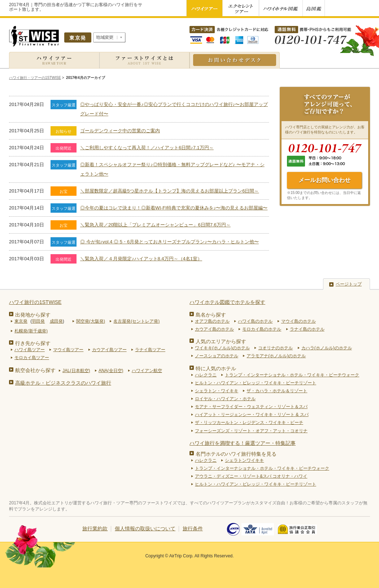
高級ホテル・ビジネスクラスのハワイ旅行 (63, 383)
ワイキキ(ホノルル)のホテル (222, 348)
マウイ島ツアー (68, 350)
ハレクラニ (206, 375)
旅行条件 (193, 529)
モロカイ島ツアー (32, 358)
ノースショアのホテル (217, 356)
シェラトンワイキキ (244, 460)
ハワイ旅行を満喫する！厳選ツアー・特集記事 (243, 443)
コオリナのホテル (275, 348)
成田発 (56, 321)
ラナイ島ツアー (150, 350)
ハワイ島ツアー (30, 350)
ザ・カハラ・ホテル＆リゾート (277, 391)
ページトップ (349, 284)
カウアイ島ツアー (109, 350)
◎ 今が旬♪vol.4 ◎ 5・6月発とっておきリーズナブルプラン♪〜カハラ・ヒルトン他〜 (169, 242)
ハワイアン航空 (147, 371)
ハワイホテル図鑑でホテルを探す (227, 302)
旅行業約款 (95, 529)
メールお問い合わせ (324, 180)
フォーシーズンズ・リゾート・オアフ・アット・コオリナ (251, 431)
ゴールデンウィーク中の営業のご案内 (120, 131)
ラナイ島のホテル (307, 329)
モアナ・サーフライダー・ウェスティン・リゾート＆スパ (251, 407)
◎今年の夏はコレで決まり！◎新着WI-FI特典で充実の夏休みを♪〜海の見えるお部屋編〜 (174, 208)
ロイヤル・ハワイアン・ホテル (225, 399)
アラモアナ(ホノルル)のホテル (276, 356)
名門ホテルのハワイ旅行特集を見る (236, 454)
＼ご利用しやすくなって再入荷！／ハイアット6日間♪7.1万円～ (147, 148)
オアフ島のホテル (212, 321)
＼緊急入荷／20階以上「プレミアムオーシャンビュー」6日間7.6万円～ (155, 225)
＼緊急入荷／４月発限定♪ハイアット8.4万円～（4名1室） (141, 259)
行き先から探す (33, 343)
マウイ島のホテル (299, 321)
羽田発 (38, 321)
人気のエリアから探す (221, 341)
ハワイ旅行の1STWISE (35, 302)
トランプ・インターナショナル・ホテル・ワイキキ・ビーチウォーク (292, 375)
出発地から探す (33, 315)
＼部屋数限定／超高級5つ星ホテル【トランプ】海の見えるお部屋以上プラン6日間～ (169, 191)
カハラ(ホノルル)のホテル (327, 348)
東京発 (21, 321)
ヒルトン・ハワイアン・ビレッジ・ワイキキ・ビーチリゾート (256, 383)
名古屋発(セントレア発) (136, 321)
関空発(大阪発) (91, 321)
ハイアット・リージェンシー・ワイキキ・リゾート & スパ (252, 415)
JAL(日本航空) (76, 371)
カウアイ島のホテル (214, 329)
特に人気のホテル (216, 368)
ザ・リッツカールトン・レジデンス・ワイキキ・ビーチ (249, 423)
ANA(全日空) (111, 371)
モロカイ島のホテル (262, 329)
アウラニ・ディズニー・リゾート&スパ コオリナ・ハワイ (251, 476)
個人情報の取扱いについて (145, 529)
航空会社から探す (35, 370)
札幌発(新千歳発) (31, 331)
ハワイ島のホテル (255, 321)
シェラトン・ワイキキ (217, 391)
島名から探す (211, 315)
